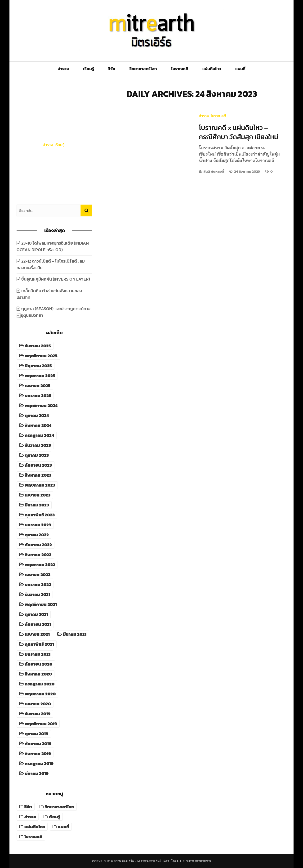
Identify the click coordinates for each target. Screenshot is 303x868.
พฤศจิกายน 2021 (41, 604)
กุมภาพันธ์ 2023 (40, 515)
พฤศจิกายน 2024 (41, 406)
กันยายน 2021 (38, 624)
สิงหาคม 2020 (38, 674)
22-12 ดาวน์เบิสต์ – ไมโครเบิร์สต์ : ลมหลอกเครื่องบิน (51, 264)
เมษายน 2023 (38, 495)
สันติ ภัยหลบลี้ (214, 171)
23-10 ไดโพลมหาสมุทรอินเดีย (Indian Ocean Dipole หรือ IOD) (54, 163)
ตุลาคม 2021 (36, 614)
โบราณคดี (180, 69)
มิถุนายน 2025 (38, 366)
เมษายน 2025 (38, 386)
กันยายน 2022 (38, 545)
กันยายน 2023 (38, 465)
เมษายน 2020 (38, 704)
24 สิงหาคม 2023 (247, 171)
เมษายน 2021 (37, 634)
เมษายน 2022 (38, 575)
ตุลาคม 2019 (37, 734)
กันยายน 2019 (38, 744)
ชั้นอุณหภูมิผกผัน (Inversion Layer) (56, 279)
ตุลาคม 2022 (37, 535)
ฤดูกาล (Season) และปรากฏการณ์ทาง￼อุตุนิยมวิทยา (53, 312)
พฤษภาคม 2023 (40, 485)
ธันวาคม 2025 (38, 346)
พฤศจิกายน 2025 (41, 356)
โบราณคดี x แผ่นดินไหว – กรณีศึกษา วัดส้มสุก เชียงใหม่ (238, 132)
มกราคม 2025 (38, 396)
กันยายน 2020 (39, 664)
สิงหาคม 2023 (38, 475)
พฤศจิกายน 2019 (41, 724)
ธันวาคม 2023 (38, 445)
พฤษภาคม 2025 (40, 376)
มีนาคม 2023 (37, 505)
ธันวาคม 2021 (38, 595)
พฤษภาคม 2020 (40, 694)
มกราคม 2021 (38, 654)
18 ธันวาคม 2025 (55, 183)
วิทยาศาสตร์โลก (143, 69)
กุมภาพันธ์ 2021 (39, 644)
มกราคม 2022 (38, 585)
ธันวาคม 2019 (38, 714)
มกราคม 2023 (38, 525)
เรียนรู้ (89, 69)
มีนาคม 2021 (75, 634)
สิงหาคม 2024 (38, 425)
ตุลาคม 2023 (37, 455)
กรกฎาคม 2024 (39, 435)
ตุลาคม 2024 (37, 416)
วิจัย (112, 69)
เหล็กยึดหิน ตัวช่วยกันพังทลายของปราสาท (49, 294)
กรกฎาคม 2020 (40, 684)
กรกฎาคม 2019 (39, 764)
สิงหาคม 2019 (38, 754)
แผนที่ (240, 69)
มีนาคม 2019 (37, 774)
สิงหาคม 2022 (38, 555)
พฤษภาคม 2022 (40, 565)
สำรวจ (63, 69)
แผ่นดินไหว (212, 69)
